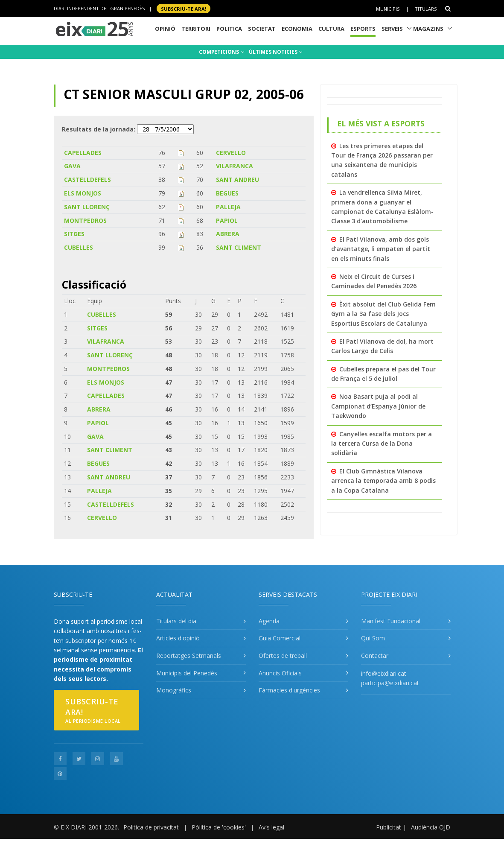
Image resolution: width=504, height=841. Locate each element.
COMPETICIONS (222, 52)
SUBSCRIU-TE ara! (184, 8)
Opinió (165, 29)
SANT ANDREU (237, 180)
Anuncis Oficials (280, 673)
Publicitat (389, 827)
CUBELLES (79, 247)
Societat (262, 29)
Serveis (392, 29)
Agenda (269, 621)
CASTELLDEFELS (87, 180)
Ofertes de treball (283, 656)
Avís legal (271, 827)
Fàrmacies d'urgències (289, 690)
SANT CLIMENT (239, 247)
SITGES (74, 234)
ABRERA (228, 234)
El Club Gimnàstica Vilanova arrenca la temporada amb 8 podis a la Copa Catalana (383, 481)
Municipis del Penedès (187, 673)
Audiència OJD (431, 827)
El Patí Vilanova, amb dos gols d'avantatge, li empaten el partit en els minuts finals (381, 249)
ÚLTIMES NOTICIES (276, 52)
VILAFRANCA (235, 166)
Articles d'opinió (178, 638)
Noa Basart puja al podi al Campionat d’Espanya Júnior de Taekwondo (378, 406)
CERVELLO (231, 153)
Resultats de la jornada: (99, 129)
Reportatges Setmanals (189, 656)
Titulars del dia (176, 621)
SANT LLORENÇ (87, 207)
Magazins (428, 29)
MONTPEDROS (85, 220)
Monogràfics (174, 690)
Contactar (375, 656)
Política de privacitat (151, 827)
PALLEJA (228, 207)
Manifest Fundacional (391, 621)
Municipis (388, 9)
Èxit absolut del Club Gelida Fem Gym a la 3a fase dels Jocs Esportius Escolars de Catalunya (383, 314)
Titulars (426, 9)
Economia (297, 29)
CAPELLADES (83, 153)
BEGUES (227, 193)
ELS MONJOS (83, 193)
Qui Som (373, 638)
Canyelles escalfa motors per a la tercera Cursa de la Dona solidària (382, 444)
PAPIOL (227, 220)
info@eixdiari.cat (384, 673)
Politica (229, 29)
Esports (363, 29)
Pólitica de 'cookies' (219, 827)
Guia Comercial (280, 638)
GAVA (72, 166)
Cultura (331, 29)
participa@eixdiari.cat (390, 683)
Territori (196, 29)
